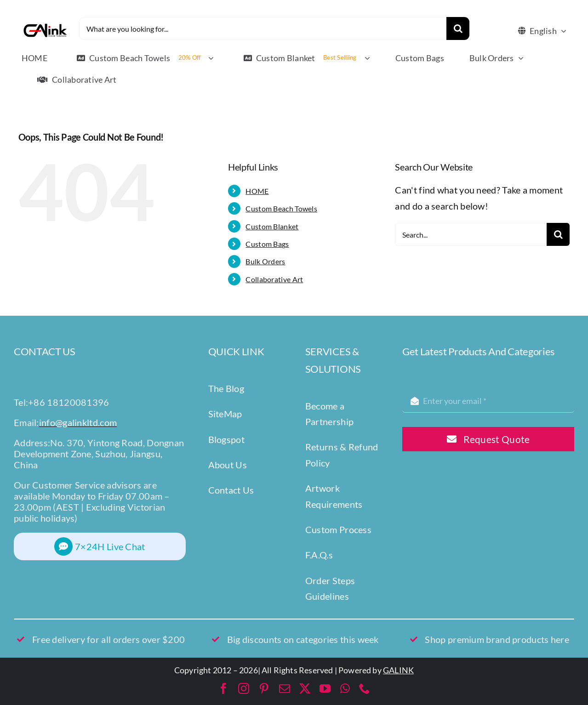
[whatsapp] (345, 688)
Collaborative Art (274, 279)
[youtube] (325, 688)
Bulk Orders (265, 261)
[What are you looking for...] (263, 28)
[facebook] (223, 688)
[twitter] (305, 688)
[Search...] (471, 234)
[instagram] (244, 688)
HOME (257, 191)
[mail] (285, 688)
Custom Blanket (272, 226)
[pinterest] (264, 688)
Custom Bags (267, 244)
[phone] (365, 688)
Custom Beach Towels (281, 208)
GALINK (398, 670)
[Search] (458, 28)
